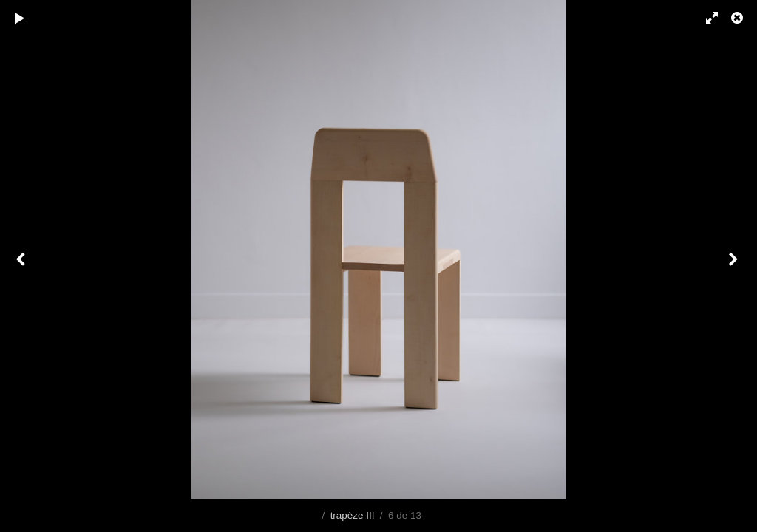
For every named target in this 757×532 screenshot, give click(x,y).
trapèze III (353, 515)
